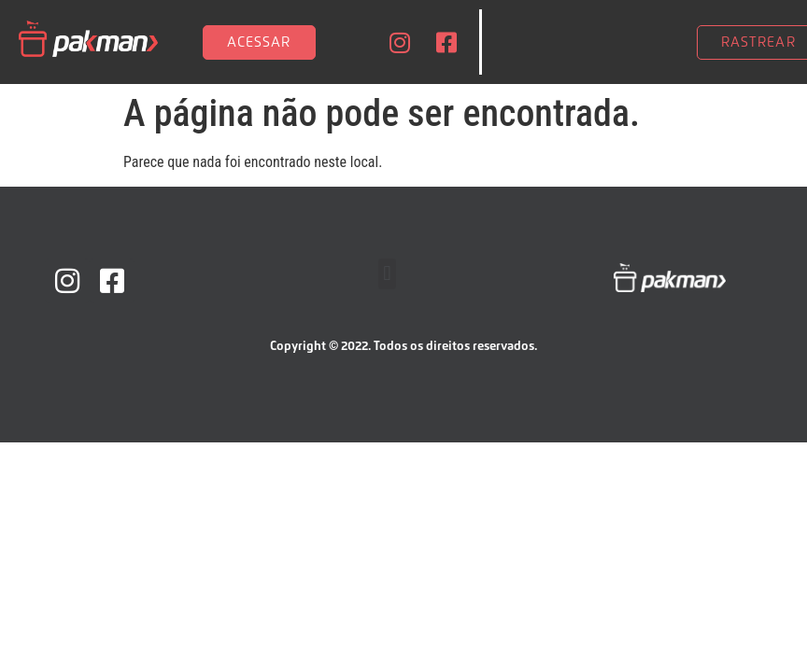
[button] (387, 274)
